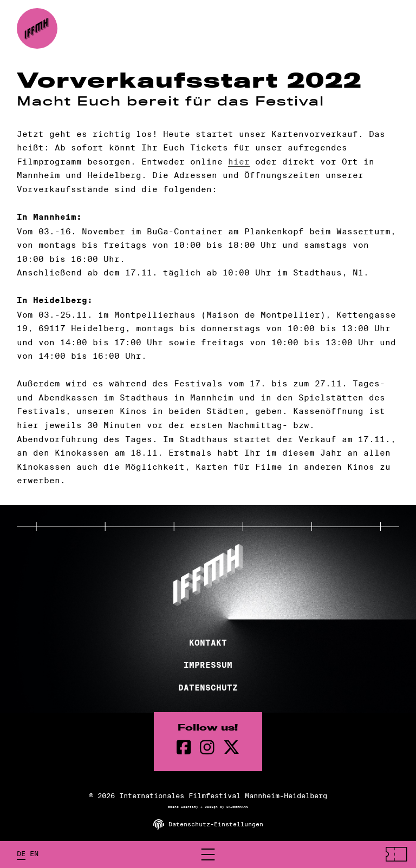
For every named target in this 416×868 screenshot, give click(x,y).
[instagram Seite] (207, 748)
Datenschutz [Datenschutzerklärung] (208, 688)
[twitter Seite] (231, 748)
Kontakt (208, 643)
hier (239, 162)
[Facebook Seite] (184, 748)
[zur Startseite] (37, 28)
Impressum (208, 665)
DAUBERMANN (237, 807)
